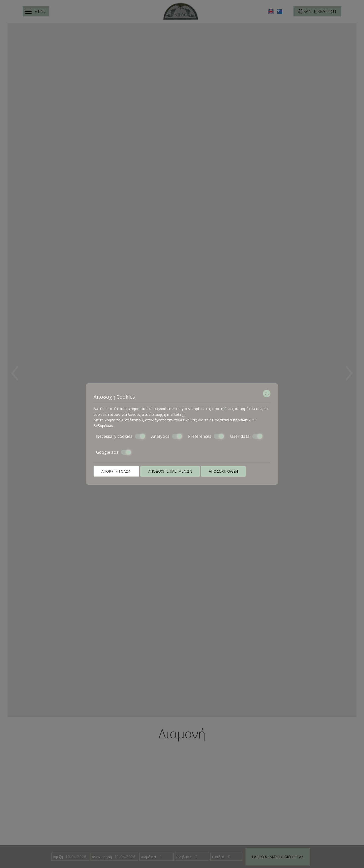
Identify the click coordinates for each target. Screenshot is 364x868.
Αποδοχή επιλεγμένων (170, 471)
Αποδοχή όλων (223, 471)
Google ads (114, 452)
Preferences (206, 436)
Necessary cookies (121, 436)
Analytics (167, 436)
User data (246, 436)
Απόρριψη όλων (116, 471)
